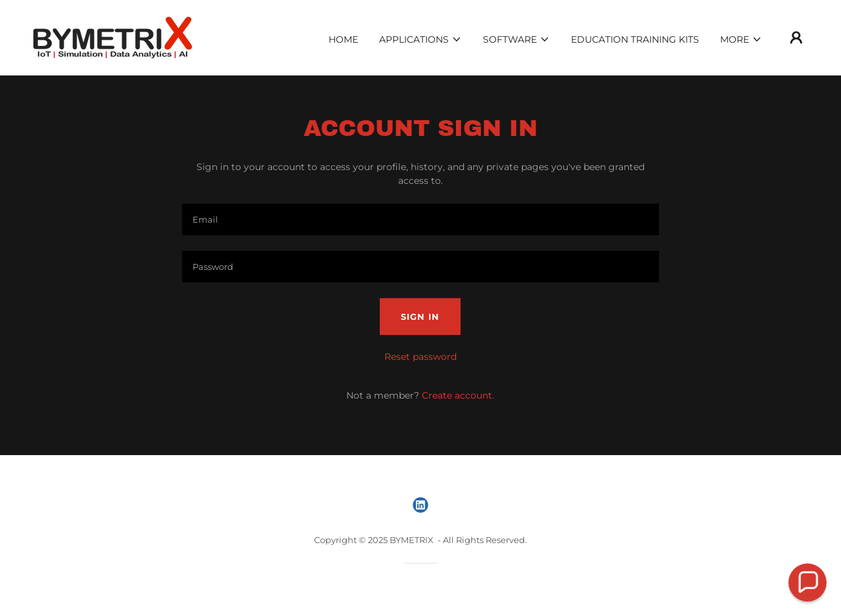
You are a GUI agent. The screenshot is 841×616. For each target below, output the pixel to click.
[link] (113, 37)
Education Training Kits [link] (635, 39)
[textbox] (420, 219)
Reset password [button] (420, 357)
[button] (420, 39)
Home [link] (343, 39)
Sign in (420, 317)
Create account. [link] (458, 395)
